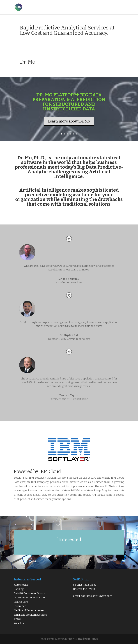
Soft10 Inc (76, 639)
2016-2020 (91, 639)
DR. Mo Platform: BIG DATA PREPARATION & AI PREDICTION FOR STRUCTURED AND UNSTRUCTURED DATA (69, 102)
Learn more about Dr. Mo (69, 121)
